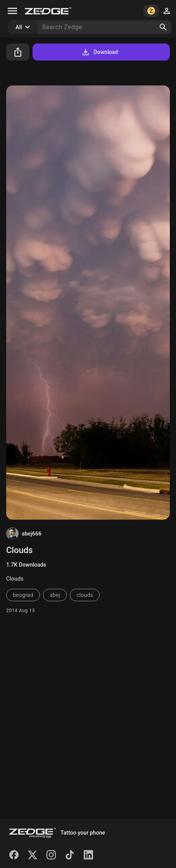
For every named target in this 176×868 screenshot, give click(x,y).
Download (99, 52)
